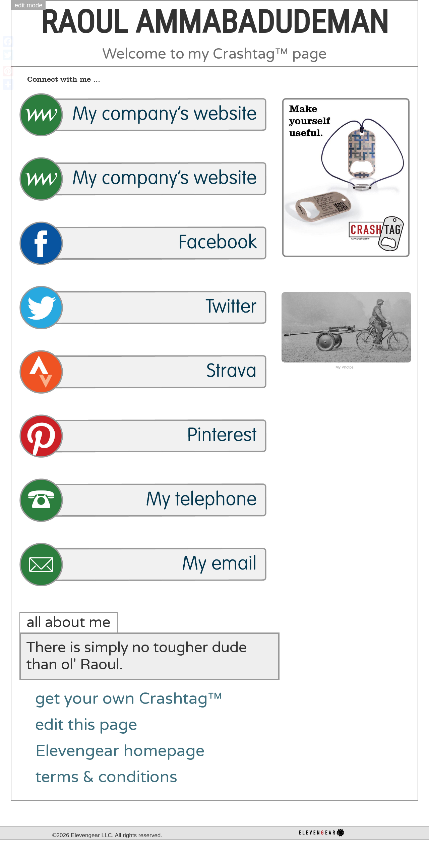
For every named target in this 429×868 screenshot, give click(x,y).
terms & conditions (106, 777)
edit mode (29, 5)
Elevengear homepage (120, 751)
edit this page (86, 725)
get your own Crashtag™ (129, 699)
